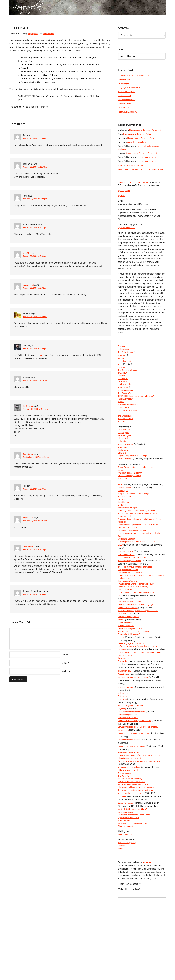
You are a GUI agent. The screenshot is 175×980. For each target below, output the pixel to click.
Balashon (122, 473)
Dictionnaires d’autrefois (129, 625)
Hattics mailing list (127, 902)
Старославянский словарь (131, 796)
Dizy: (120, 641)
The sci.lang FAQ (126, 524)
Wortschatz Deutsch (128, 573)
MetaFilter (123, 367)
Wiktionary (123, 505)
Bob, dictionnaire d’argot (130, 608)
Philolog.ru (123, 751)
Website (66, 671)
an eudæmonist (125, 371)
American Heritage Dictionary (132, 498)
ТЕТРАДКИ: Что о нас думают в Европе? (138, 410)
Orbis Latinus (124, 712)
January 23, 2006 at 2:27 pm (37, 228)
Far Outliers (124, 390)
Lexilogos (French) (127, 621)
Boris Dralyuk (124, 423)
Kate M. (26, 253)
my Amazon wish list (128, 235)
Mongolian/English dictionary (132, 842)
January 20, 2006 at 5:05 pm (37, 139)
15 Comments (51, 34)
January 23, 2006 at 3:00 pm (37, 256)
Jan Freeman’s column (136, 890)
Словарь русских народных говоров (136, 790)
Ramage (122, 917)
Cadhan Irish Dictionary (129, 654)
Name (65, 655)
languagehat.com (19, 8)
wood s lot (123, 364)
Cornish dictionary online (130, 663)
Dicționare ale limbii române (131, 647)
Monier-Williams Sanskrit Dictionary (135, 848)
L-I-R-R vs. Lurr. (126, 96)
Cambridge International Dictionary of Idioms (139, 540)
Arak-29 (122, 667)
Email (65, 663)
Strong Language (126, 480)
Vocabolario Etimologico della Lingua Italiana (139, 638)
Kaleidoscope (124, 358)
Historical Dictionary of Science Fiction (136, 881)
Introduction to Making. (129, 100)
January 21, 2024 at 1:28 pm (37, 550)
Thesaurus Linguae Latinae (131, 599)
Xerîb (120, 169)
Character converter (127, 894)
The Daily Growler (127, 361)
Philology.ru (123, 748)
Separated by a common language (134, 477)
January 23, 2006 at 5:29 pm (37, 317)
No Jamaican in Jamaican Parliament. (136, 75)
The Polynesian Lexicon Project (133, 858)
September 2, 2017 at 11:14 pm (38, 457)
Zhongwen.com (125, 835)
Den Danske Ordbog (128, 589)
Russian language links (129, 770)
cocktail (41, 355)
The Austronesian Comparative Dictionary (138, 855)
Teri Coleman (29, 546)
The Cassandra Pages (129, 380)
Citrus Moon (124, 914)
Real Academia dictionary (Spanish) (135, 631)
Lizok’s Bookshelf (126, 397)
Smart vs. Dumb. (126, 104)
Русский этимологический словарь (135, 732)
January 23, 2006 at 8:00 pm (37, 349)
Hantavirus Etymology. (129, 112)
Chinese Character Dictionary (132, 832)
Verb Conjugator (126, 670)
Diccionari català (126, 634)
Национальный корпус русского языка (137, 777)
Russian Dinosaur (126, 413)
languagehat (33, 34)
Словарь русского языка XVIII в (134, 803)
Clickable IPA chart (127, 514)
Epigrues (122, 387)
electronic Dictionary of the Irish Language (138, 651)
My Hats (122, 203)
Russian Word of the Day (130, 809)
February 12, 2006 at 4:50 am (37, 409)
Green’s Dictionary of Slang (131, 501)
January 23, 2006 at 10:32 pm (37, 381)
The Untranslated (126, 432)
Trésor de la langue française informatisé (137, 605)
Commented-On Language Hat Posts (136, 189)
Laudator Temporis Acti (129, 426)
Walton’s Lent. (125, 108)
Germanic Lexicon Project (130, 560)
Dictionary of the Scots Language (134, 563)
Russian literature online (129, 774)
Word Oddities (125, 887)
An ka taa (122, 861)
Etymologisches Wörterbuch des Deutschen (139, 576)
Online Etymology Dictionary (131, 676)
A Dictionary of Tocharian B (131, 829)
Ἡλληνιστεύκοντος (127, 464)
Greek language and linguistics (133, 693)
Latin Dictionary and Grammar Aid (134, 595)
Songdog (122, 354)
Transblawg (123, 384)
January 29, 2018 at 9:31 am (37, 521)
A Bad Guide (124, 400)
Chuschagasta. (125, 79)
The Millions (124, 439)
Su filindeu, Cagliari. (127, 92)
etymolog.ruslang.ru (127, 741)
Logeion (122, 686)
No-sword (122, 377)
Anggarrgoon (124, 451)
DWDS (121, 579)
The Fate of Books (127, 436)
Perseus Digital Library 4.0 (131, 683)
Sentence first (124, 470)
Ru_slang (123, 764)
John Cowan (29, 454)
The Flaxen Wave (126, 406)
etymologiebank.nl (127, 586)
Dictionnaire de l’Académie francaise (135, 612)
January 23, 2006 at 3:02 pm (37, 288)
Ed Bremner (29, 406)
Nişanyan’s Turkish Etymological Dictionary (138, 851)
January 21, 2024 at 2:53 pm (37, 594)
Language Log (125, 447)
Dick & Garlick (125, 457)
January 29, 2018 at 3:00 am (37, 489)
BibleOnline (123, 534)
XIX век (121, 416)
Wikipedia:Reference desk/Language (136, 521)
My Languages (125, 198)
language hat (29, 285)
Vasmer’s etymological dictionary (134, 767)
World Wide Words (127, 673)
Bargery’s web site (127, 868)
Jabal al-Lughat (125, 454)
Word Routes (124, 467)
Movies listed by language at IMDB (135, 874)
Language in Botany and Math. (133, 87)
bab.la (121, 508)
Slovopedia (123, 715)
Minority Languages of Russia (132, 761)
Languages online (126, 877)
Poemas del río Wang (128, 403)
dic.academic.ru (125, 725)
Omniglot (122, 527)
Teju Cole (148, 932)
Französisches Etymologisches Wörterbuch (139, 628)
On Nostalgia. (124, 83)
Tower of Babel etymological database (136, 680)
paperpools (123, 393)
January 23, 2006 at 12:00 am (37, 167)
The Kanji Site (125, 839)
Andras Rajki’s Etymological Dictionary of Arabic (141, 557)
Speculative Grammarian (130, 884)
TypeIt (121, 511)
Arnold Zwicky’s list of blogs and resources (138, 492)
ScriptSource (124, 531)
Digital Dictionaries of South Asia (133, 845)
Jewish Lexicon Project (129, 537)
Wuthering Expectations (129, 419)
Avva (121, 374)
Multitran (122, 495)
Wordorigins (124, 518)
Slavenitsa (123, 754)
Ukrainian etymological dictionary (134, 819)
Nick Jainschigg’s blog (128, 911)
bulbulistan (123, 460)
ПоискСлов (123, 728)
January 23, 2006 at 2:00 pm (37, 199)
